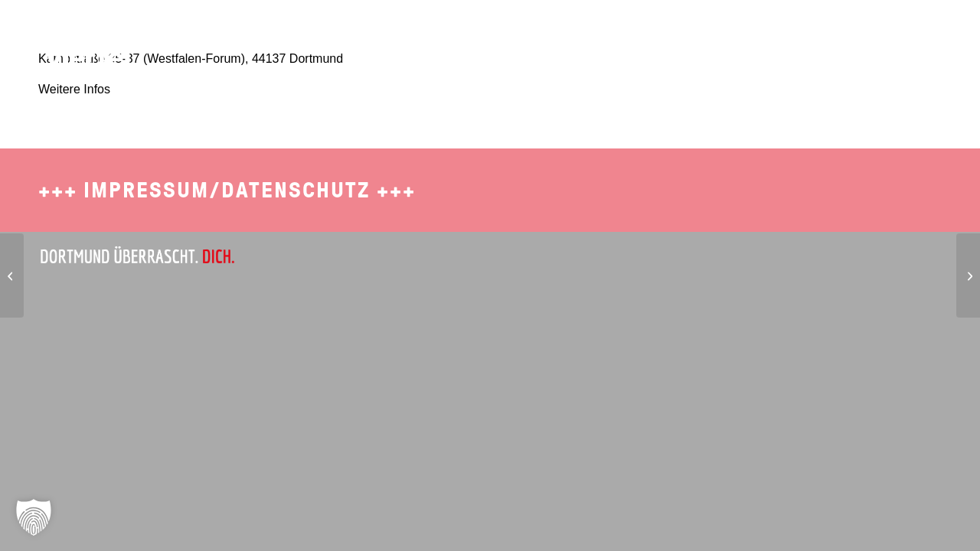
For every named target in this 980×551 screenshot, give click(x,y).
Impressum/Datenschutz (227, 190)
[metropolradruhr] (12, 275)
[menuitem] (652, 34)
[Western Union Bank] (968, 275)
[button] (34, 517)
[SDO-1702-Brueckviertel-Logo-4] (79, 42)
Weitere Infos (74, 89)
